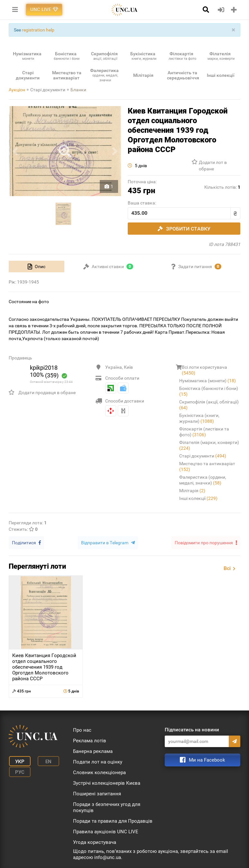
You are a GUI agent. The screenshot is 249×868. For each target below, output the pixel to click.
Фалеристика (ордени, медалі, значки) (203, 480)
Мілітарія (192, 491)
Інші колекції (198, 498)
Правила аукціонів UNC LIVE (106, 831)
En (45, 761)
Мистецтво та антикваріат (207, 466)
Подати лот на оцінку (98, 761)
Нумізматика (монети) (207, 381)
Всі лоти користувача (204, 370)
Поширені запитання (97, 793)
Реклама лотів (90, 740)
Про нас (82, 729)
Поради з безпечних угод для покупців (107, 807)
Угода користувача (95, 842)
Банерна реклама (93, 751)
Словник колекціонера (99, 772)
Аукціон (17, 90)
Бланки (78, 90)
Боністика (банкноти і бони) (209, 391)
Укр (18, 761)
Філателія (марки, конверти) (209, 445)
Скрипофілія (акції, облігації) (209, 405)
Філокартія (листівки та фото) (204, 432)
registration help (38, 30)
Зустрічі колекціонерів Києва (107, 782)
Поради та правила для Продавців (113, 820)
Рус (18, 770)
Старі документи (48, 90)
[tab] (37, 267)
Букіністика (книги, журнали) (199, 418)
